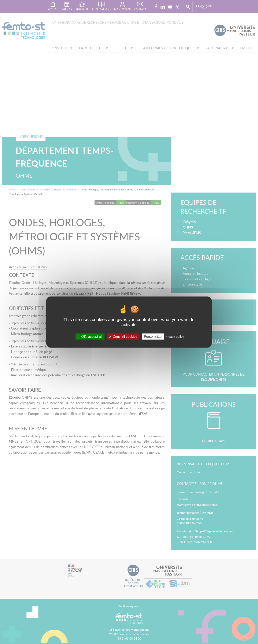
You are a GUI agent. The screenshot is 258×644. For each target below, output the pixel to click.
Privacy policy (174, 337)
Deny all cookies (123, 337)
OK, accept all (90, 337)
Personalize (153, 337)
